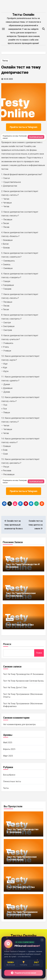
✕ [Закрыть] (42, 940)
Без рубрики (9, 775)
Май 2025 (8, 743)
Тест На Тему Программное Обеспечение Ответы (22, 913)
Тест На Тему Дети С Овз (20, 625)
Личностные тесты (12, 781)
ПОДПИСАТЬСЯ (36, 137)
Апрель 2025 (9, 749)
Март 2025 (8, 756)
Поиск (7, 644)
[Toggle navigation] (3, 29)
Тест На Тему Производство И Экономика (23, 674)
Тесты (5, 61)
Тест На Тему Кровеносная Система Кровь (21, 595)
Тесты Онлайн (23, 15)
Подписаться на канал (23, 973)
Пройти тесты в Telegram (24, 127)
